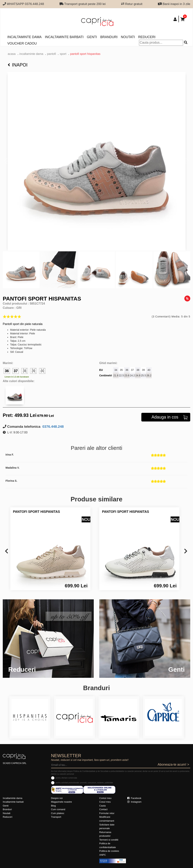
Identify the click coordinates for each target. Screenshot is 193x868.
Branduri (109, 37)
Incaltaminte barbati (64, 37)
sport (63, 54)
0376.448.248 (53, 427)
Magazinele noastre (61, 802)
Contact (103, 809)
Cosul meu (105, 802)
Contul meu (105, 798)
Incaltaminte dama (24, 37)
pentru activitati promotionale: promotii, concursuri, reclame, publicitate (84, 783)
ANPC (103, 855)
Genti (92, 37)
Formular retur (107, 813)
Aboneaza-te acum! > (173, 765)
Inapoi (18, 65)
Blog (53, 806)
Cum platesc (58, 813)
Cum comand (58, 809)
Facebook (134, 798)
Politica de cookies (109, 851)
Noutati (128, 37)
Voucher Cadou (22, 43)
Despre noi (57, 798)
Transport (56, 817)
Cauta (102, 806)
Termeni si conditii (109, 840)
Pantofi (51, 54)
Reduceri (147, 37)
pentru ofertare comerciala (66, 778)
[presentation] (7, 551)
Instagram (134, 802)
